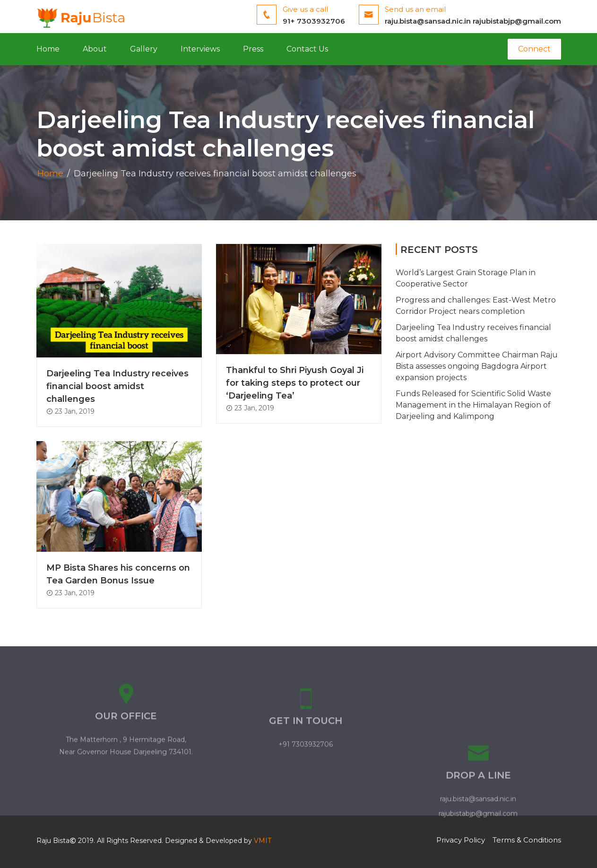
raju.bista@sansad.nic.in (428, 21)
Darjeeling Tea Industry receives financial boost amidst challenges (117, 386)
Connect (534, 49)
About (95, 49)
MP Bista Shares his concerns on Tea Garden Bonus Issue (118, 574)
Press (253, 49)
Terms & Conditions (527, 840)
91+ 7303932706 (314, 21)
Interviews (200, 49)
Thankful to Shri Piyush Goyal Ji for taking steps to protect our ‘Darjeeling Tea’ (295, 383)
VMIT (263, 841)
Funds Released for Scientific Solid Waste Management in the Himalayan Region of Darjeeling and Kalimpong (473, 405)
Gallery (144, 49)
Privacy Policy (461, 840)
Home (48, 49)
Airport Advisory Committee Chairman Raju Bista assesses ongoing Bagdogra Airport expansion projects (477, 366)
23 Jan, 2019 (70, 411)
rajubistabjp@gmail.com (517, 21)
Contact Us (307, 49)
